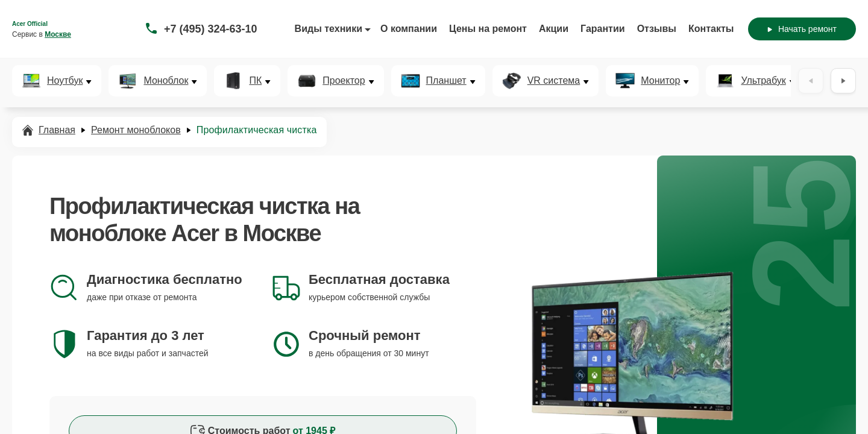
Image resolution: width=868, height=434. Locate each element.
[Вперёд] (843, 81)
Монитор (660, 81)
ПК (255, 81)
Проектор (344, 81)
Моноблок (166, 81)
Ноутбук (65, 81)
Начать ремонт (802, 29)
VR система (554, 81)
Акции (554, 29)
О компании (409, 29)
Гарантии (603, 29)
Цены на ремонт (488, 29)
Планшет (446, 81)
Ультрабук (763, 81)
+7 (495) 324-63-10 (211, 29)
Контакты (711, 29)
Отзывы (657, 29)
